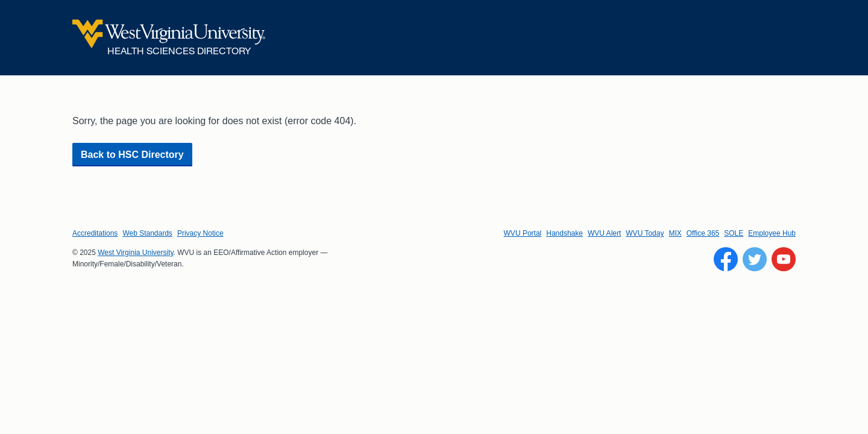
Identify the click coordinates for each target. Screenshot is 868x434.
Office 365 (703, 233)
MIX (675, 233)
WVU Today (645, 233)
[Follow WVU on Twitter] (755, 259)
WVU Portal (523, 233)
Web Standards (147, 233)
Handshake (565, 233)
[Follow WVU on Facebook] (726, 259)
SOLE (734, 233)
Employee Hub (772, 233)
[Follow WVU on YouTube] (784, 259)
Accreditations (95, 233)
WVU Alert (604, 233)
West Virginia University (135, 253)
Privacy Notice (200, 233)
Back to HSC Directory (132, 155)
